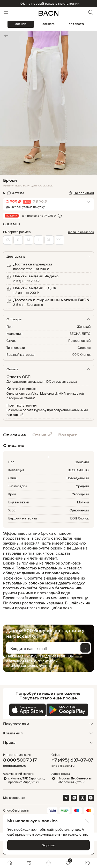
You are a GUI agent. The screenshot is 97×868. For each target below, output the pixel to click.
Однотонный (79, 510)
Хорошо (49, 845)
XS (8, 240)
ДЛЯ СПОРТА (76, 24)
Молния (83, 502)
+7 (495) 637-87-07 (72, 760)
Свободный (80, 494)
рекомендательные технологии (61, 834)
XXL (59, 240)
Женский (84, 327)
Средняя (84, 348)
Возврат (68, 435)
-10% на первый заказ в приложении (49, 4)
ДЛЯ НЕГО (48, 24)
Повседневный (79, 341)
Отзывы (42, 434)
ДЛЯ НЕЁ (21, 24)
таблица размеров (81, 232)
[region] (47, 571)
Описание (15, 435)
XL (49, 240)
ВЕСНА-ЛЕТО (80, 334)
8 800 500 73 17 (20, 760)
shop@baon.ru (15, 766)
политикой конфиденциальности (32, 663)
